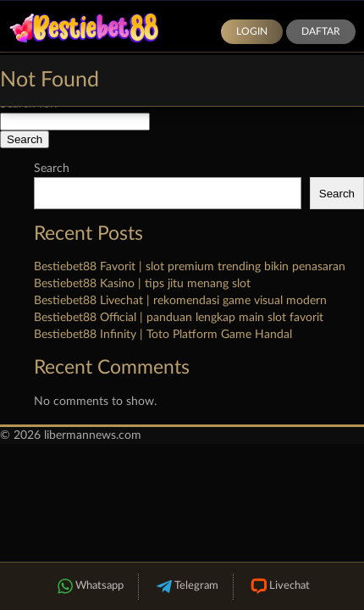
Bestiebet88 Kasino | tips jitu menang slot (142, 284)
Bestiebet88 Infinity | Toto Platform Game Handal (163, 335)
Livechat (279, 587)
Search (52, 169)
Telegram (186, 587)
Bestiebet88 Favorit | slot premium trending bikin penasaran (190, 267)
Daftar (321, 31)
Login (252, 31)
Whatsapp (89, 587)
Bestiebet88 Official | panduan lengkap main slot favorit (179, 318)
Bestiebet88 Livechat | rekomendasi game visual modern (180, 301)
